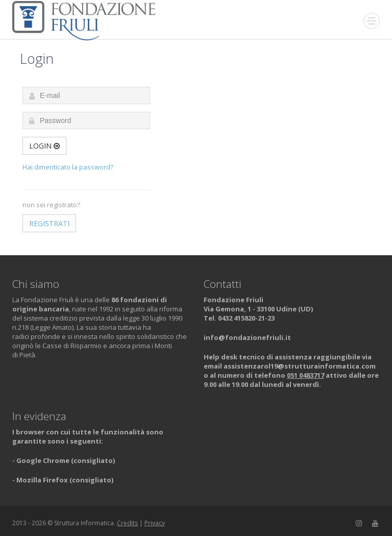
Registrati (49, 223)
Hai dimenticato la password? (68, 167)
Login (44, 146)
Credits (127, 523)
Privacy (155, 523)
